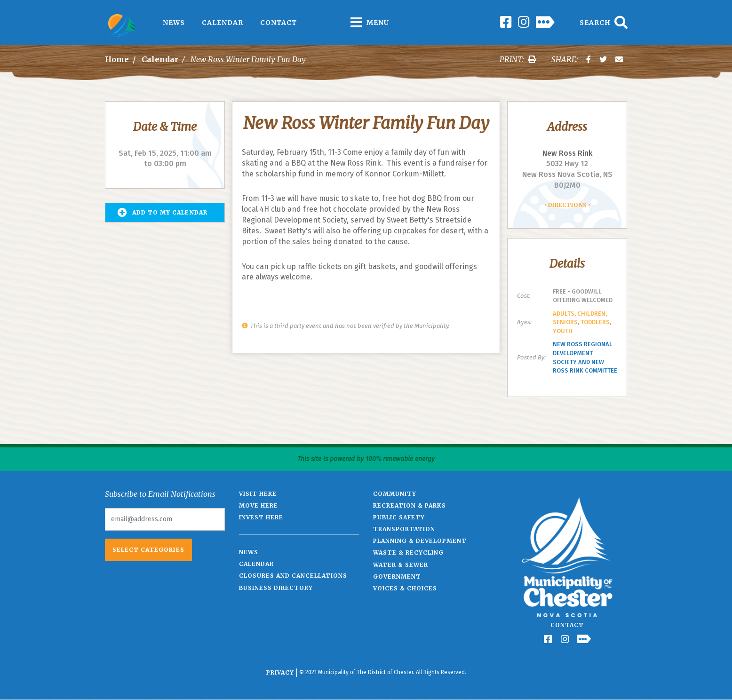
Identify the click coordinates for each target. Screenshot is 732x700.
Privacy (280, 672)
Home (117, 59)
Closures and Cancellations (293, 576)
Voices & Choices (405, 588)
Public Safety (399, 517)
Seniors (565, 322)
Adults (564, 314)
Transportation (404, 529)
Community (395, 494)
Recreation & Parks (410, 505)
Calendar (223, 23)
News (174, 23)
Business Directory (276, 588)
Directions (567, 205)
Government (397, 577)
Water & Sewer (401, 565)
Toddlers (595, 322)
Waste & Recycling (408, 553)
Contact (278, 23)
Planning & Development (420, 541)
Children (591, 314)
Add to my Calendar (163, 213)
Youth (563, 331)
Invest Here (261, 517)
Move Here (259, 505)
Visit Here (258, 494)
